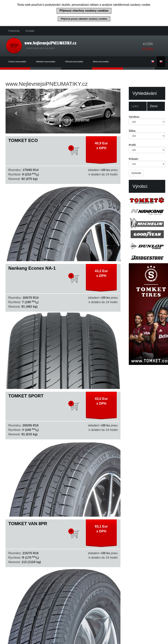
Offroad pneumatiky (76, 62)
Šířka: (132, 131)
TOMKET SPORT (26, 396)
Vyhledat (136, 173)
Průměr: (134, 159)
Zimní (154, 106)
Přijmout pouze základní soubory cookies (84, 19)
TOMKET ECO (23, 140)
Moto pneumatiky (101, 62)
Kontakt (30, 31)
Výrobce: (134, 117)
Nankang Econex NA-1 (32, 268)
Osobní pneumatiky (19, 62)
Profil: (132, 145)
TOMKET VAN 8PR (28, 524)
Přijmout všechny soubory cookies (84, 11)
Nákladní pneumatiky (48, 62)
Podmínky (14, 31)
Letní (135, 106)
